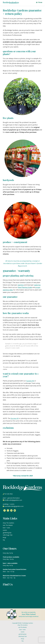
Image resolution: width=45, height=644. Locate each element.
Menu (40, 2)
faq (4, 540)
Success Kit (30, 381)
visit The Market (8, 525)
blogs (4, 537)
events (5, 530)
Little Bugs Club (8, 535)
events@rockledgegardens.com (14, 506)
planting (21, 285)
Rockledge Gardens (28, 623)
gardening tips (7, 533)
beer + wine (6, 528)
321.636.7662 (9, 494)
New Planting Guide (25, 287)
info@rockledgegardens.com (13, 500)
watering (37, 285)
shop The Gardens (8, 523)
